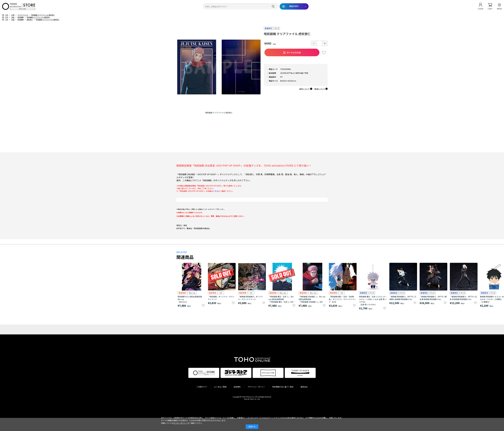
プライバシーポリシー (256, 387)
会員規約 (237, 387)
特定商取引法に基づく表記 (283, 387)
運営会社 (304, 387)
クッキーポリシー (180, 423)
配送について (320, 89)
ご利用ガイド (202, 387)
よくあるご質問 (220, 387)
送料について (304, 89)
